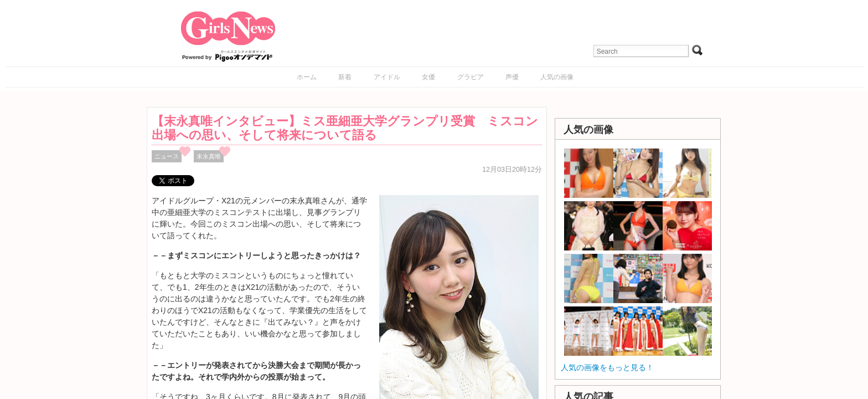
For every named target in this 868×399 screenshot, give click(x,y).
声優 (512, 77)
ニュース (167, 156)
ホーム (307, 77)
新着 (345, 77)
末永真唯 (209, 156)
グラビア (471, 77)
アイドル (387, 77)
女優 (428, 77)
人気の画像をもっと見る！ (607, 367)
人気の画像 (557, 77)
